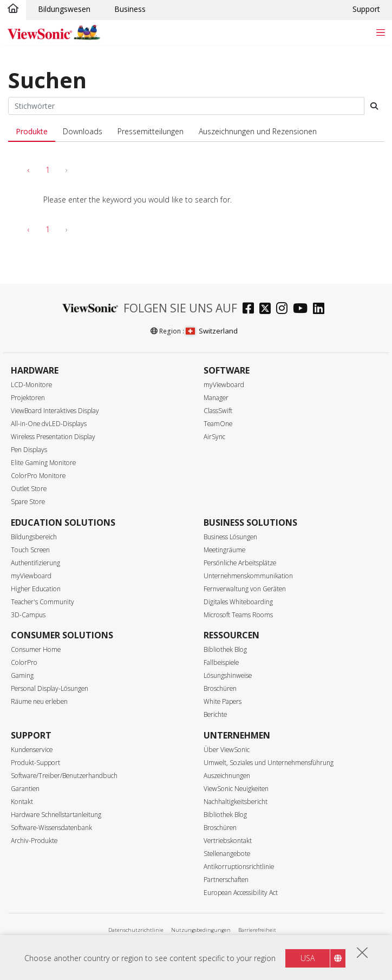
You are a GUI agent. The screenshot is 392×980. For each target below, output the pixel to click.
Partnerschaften (226, 880)
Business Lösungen (230, 537)
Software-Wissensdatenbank (51, 828)
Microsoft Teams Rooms (238, 615)
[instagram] (285, 309)
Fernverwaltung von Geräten (245, 589)
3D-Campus (28, 615)
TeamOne (218, 424)
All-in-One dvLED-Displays (49, 424)
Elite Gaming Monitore (43, 463)
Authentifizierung (35, 563)
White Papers (223, 701)
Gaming (22, 675)
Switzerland (212, 331)
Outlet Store (29, 489)
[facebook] (251, 309)
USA (308, 958)
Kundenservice (32, 750)
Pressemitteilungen (151, 131)
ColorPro (24, 662)
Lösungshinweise (228, 675)
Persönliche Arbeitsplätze (240, 563)
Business (130, 9)
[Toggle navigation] (380, 32)
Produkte (32, 131)
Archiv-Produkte (34, 841)
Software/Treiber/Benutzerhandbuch (64, 776)
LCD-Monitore (31, 385)
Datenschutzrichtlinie (136, 930)
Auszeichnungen (227, 776)
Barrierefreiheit (257, 930)
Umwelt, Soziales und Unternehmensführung (269, 763)
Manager (216, 398)
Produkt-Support (35, 763)
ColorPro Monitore (38, 476)
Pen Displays (29, 450)
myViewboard (224, 385)
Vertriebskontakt (228, 841)
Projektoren (28, 398)
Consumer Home (36, 649)
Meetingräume (224, 550)
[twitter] (268, 309)
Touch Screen (30, 550)
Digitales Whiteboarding (238, 602)
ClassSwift (218, 411)
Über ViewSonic (227, 750)
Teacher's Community (43, 602)
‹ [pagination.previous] (29, 170)
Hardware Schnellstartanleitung (56, 815)
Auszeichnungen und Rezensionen (258, 131)
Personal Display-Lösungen (50, 688)
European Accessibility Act (241, 893)
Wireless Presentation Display (53, 437)
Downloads (83, 131)
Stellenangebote (227, 854)
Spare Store (28, 502)
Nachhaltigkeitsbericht (236, 802)
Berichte (215, 714)
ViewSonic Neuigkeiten (236, 789)
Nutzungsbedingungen (201, 930)
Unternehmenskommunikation (248, 576)
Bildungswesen (64, 9)
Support (366, 9)
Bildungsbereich (34, 537)
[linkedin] (321, 309)
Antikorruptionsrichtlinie (239, 867)
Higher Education (36, 589)
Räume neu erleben (39, 701)
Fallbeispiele (221, 662)
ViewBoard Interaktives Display (55, 411)
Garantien (25, 789)
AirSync (214, 437)
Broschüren (220, 688)
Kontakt (22, 802)
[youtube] (303, 309)
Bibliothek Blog (225, 649)
